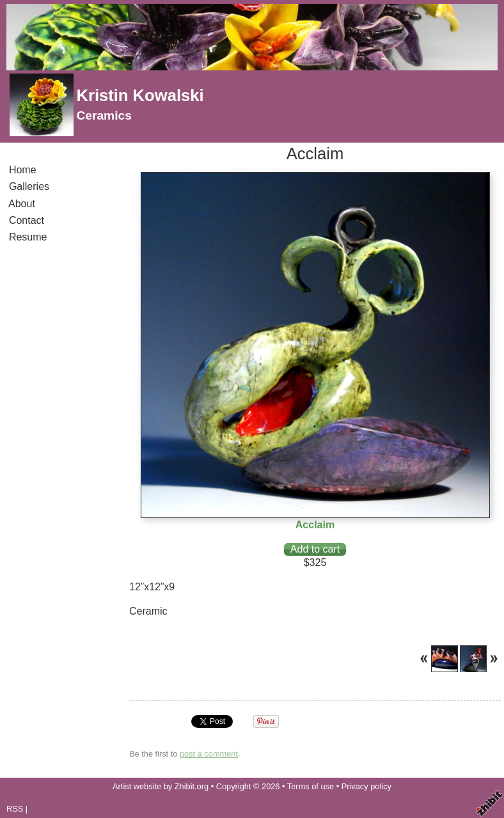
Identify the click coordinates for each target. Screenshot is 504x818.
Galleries (29, 186)
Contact (27, 220)
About (22, 204)
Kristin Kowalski (140, 95)
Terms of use (311, 786)
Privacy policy (366, 786)
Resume (28, 237)
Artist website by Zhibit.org (161, 786)
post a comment (209, 754)
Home (22, 170)
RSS (15, 809)
